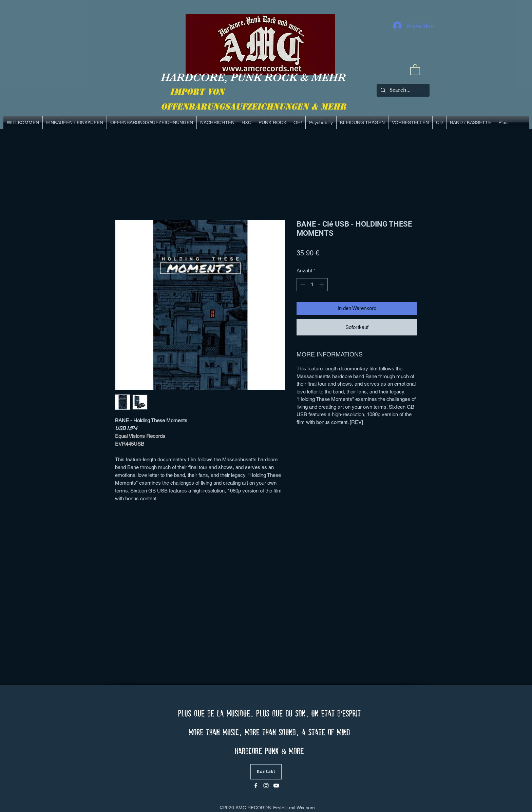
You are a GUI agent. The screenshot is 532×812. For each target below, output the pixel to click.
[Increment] (322, 285)
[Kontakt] (266, 772)
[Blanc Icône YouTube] (276, 786)
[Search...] (402, 90)
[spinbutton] (312, 285)
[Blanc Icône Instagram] (266, 786)
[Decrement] (302, 285)
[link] (415, 69)
